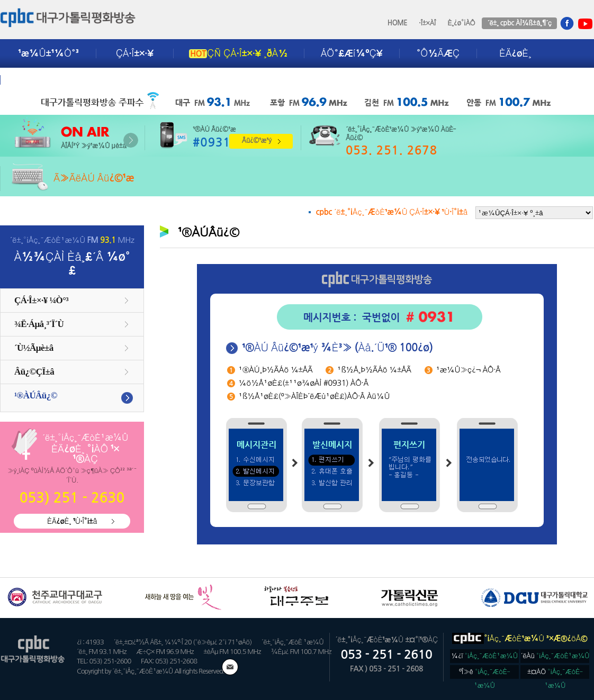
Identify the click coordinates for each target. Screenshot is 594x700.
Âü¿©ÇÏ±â (34, 372)
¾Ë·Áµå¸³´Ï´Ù (39, 324)
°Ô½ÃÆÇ (438, 53)
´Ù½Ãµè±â (34, 348)
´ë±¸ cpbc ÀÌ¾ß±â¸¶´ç (519, 23)
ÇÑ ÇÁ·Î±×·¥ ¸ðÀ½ (238, 53)
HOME (398, 23)
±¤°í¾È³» (41, 80)
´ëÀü (555, 656)
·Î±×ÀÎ (427, 23)
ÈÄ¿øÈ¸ (515, 53)
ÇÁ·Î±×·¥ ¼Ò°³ (41, 300)
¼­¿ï (484, 656)
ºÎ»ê (485, 674)
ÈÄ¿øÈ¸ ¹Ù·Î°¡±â (72, 521)
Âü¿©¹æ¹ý (257, 140)
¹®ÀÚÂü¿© (36, 396)
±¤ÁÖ (555, 674)
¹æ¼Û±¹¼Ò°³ (48, 53)
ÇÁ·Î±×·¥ (135, 53)
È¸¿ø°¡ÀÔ (461, 23)
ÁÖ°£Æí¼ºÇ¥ (352, 53)
